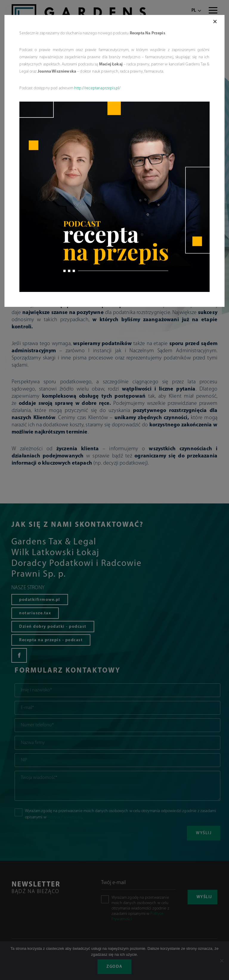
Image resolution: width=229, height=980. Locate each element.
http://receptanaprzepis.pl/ (97, 88)
